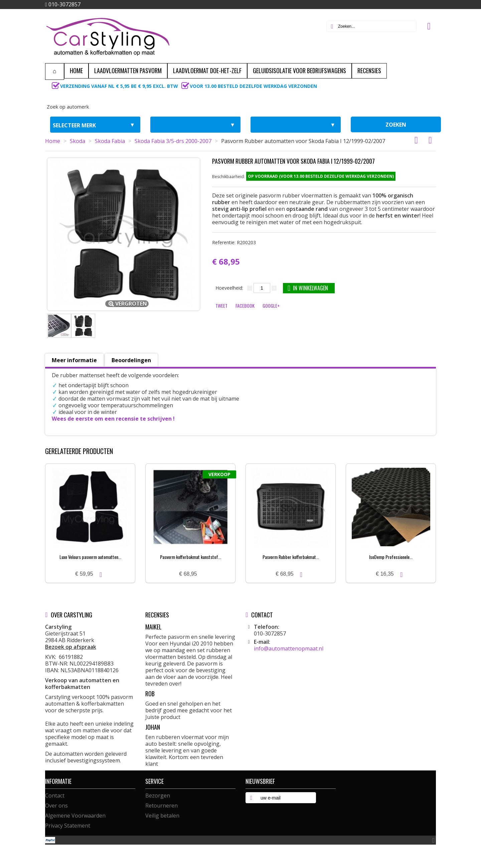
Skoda (77, 141)
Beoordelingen (131, 360)
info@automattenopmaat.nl (289, 648)
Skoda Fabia (110, 141)
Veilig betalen (162, 816)
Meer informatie (74, 360)
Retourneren (162, 806)
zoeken (396, 125)
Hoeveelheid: (229, 288)
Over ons (56, 806)
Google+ (271, 306)
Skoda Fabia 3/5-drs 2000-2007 (173, 141)
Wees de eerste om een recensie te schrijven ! (113, 419)
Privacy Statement (68, 826)
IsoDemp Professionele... (391, 557)
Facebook (245, 306)
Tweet (221, 306)
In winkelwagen (308, 288)
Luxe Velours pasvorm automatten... (90, 557)
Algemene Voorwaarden (75, 816)
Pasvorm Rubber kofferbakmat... (291, 557)
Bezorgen (158, 795)
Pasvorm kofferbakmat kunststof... (191, 557)
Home (53, 141)
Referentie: (234, 242)
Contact (55, 795)
